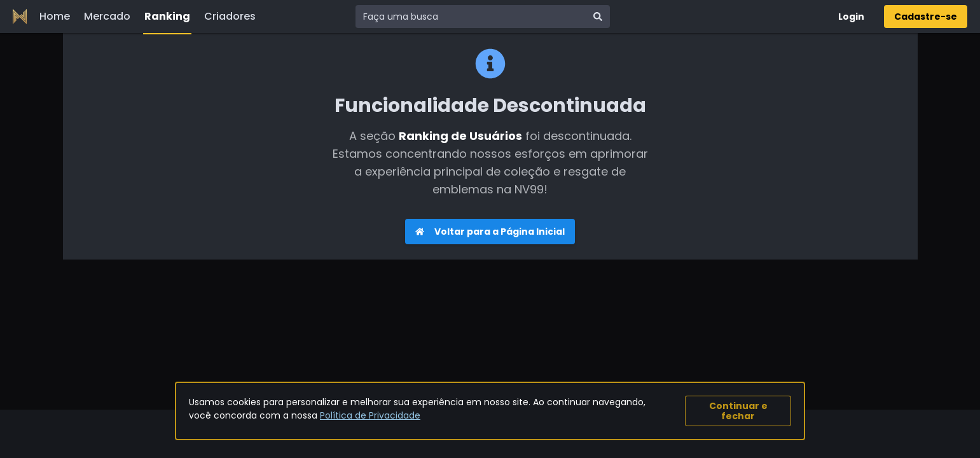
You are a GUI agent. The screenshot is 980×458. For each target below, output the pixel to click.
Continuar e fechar (738, 411)
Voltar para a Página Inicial (490, 232)
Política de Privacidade (370, 415)
